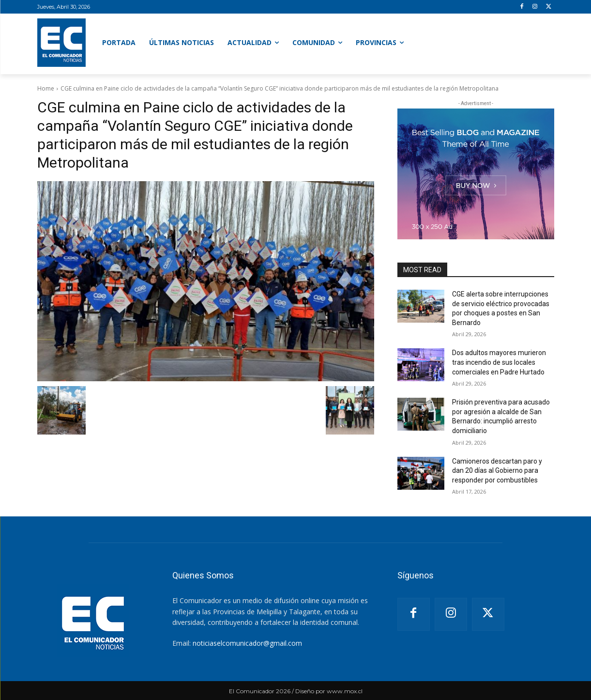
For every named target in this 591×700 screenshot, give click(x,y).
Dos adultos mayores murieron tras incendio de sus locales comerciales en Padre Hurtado (499, 362)
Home (46, 88)
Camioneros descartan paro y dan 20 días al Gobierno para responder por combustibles (497, 471)
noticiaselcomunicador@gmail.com (247, 643)
